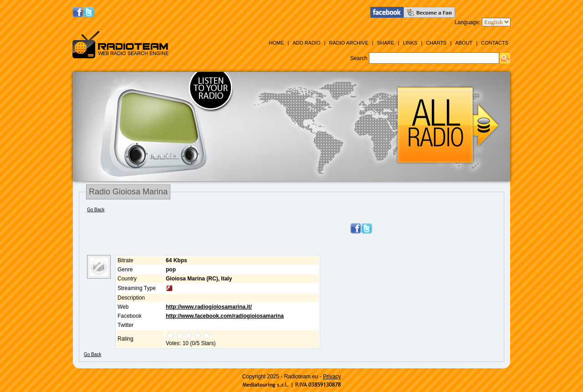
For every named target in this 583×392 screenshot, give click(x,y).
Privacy (332, 377)
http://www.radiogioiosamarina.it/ (209, 307)
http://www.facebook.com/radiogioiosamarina (225, 316)
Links (410, 43)
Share (386, 43)
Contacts (495, 43)
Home (276, 43)
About (464, 43)
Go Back (96, 210)
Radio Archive (349, 43)
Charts (436, 43)
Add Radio (306, 43)
